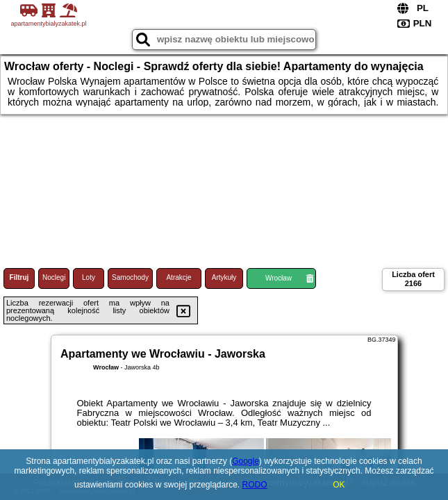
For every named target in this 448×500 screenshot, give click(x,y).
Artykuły (224, 277)
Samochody (130, 277)
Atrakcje (179, 277)
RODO (255, 485)
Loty (89, 277)
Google (246, 461)
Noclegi (54, 277)
